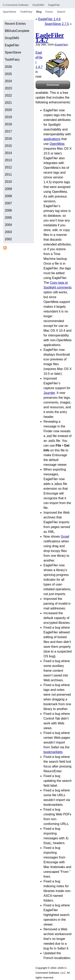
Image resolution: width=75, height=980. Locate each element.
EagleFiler (54, 5)
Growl (65, 536)
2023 (8, 88)
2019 (8, 117)
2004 (8, 225)
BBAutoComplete (17, 31)
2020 (8, 110)
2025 (8, 74)
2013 (8, 160)
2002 (8, 239)
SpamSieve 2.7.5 (57, 24)
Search (61, 12)
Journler (49, 393)
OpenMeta (57, 144)
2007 (8, 203)
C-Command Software (16, 5)
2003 (8, 232)
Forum (49, 12)
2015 (8, 146)
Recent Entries (15, 24)
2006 (8, 210)
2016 (8, 139)
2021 (8, 103)
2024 (8, 81)
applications (52, 139)
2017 (8, 131)
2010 (8, 182)
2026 (8, 67)
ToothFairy (26, 12)
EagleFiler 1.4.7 (50, 38)
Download (53, 85)
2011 (8, 175)
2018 (8, 124)
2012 (8, 167)
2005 (8, 218)
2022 (8, 95)
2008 (8, 196)
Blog (39, 12)
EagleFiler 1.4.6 (49, 19)
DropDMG (38, 5)
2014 (8, 153)
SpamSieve (9, 12)
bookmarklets (53, 752)
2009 (8, 189)
